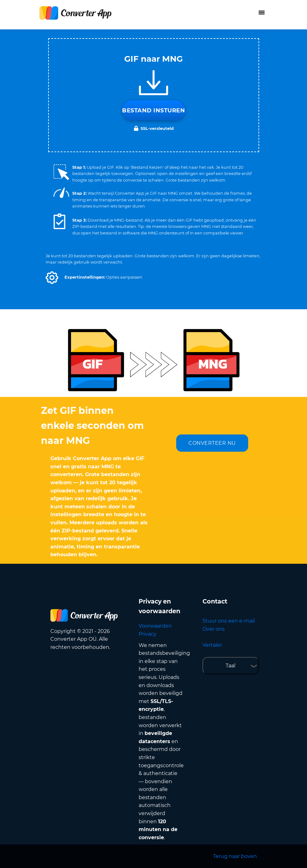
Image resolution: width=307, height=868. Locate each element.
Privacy (148, 634)
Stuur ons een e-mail (229, 621)
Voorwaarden (155, 626)
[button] (52, 278)
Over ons (214, 629)
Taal (230, 666)
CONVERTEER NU (212, 443)
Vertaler (212, 645)
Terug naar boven (235, 856)
